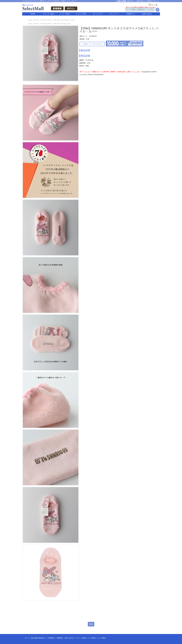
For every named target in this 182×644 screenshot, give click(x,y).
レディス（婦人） (49, 14)
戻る (91, 624)
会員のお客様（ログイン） (126, 1)
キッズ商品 (101, 638)
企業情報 (59, 638)
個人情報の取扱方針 (38, 638)
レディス (37, 20)
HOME (33, 14)
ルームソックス (66, 24)
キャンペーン (114, 14)
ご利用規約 (50, 638)
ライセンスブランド (47, 20)
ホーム (155, 1)
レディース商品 (81, 638)
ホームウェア (98, 14)
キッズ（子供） (82, 14)
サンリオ (57, 20)
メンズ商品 (92, 638)
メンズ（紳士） (65, 14)
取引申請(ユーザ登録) (144, 1)
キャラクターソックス (68, 20)
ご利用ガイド (131, 14)
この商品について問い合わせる (92, 44)
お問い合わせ (147, 14)
